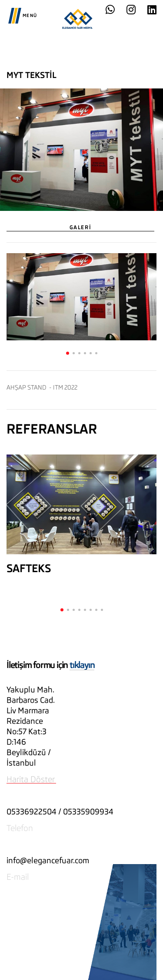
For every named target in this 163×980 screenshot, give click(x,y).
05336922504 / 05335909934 (60, 812)
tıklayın (82, 665)
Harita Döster (31, 779)
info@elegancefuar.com (48, 860)
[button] (68, 353)
